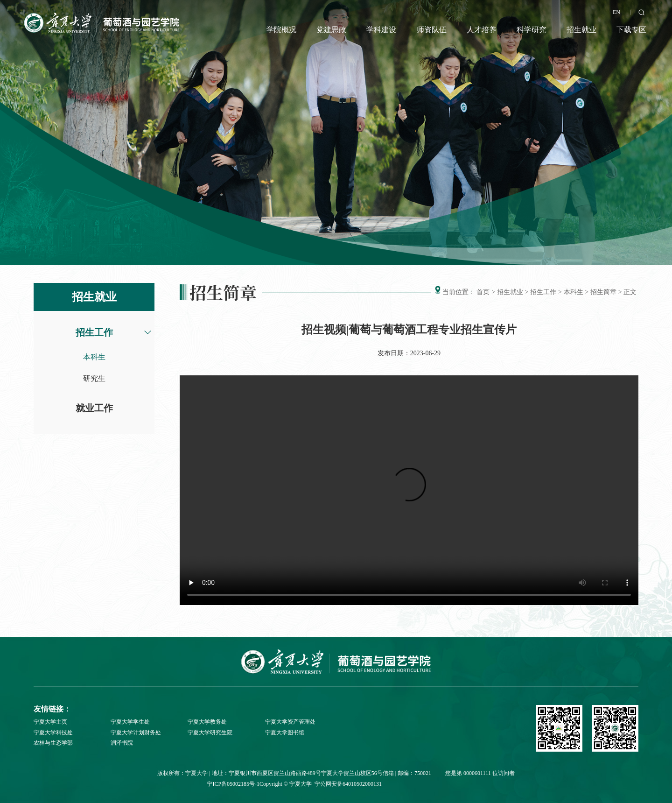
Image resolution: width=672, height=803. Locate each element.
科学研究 (532, 30)
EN (616, 12)
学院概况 (281, 30)
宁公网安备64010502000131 (348, 784)
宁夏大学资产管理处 (290, 722)
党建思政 (331, 30)
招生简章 (603, 292)
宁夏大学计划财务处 (136, 733)
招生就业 (581, 30)
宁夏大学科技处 (53, 733)
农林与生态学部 (53, 743)
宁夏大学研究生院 (210, 733)
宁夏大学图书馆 (285, 733)
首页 (483, 292)
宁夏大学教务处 (207, 722)
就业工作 (94, 408)
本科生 (94, 357)
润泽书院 (122, 743)
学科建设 (381, 30)
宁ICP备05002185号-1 (233, 784)
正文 (630, 292)
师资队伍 (432, 30)
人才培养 (482, 30)
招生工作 (94, 332)
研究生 (94, 378)
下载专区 (631, 30)
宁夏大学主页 (50, 722)
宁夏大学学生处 (130, 722)
